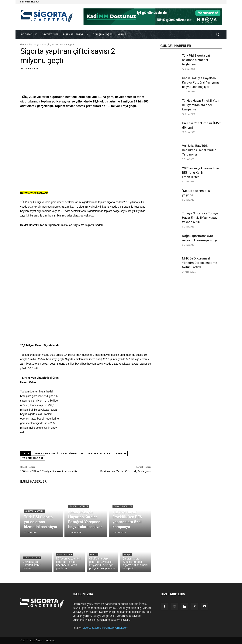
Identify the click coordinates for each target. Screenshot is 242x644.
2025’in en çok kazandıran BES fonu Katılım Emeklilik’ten (201, 173)
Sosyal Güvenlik (65, 555)
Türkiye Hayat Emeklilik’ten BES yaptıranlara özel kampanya (201, 105)
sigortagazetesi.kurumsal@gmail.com (106, 628)
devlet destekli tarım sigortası (59, 454)
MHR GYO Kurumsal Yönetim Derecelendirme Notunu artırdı (200, 263)
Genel (23, 44)
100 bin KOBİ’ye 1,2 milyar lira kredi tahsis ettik (49, 471)
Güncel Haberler (34, 511)
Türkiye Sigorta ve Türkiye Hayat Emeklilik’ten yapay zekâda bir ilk (200, 218)
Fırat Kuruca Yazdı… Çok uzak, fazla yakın (126, 471)
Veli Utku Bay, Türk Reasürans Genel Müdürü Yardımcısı (200, 150)
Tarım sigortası (99, 454)
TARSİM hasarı (33, 458)
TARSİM (121, 454)
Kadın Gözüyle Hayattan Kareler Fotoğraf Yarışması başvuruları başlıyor (201, 82)
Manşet (94, 555)
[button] (218, 35)
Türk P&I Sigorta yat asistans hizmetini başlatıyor (196, 60)
